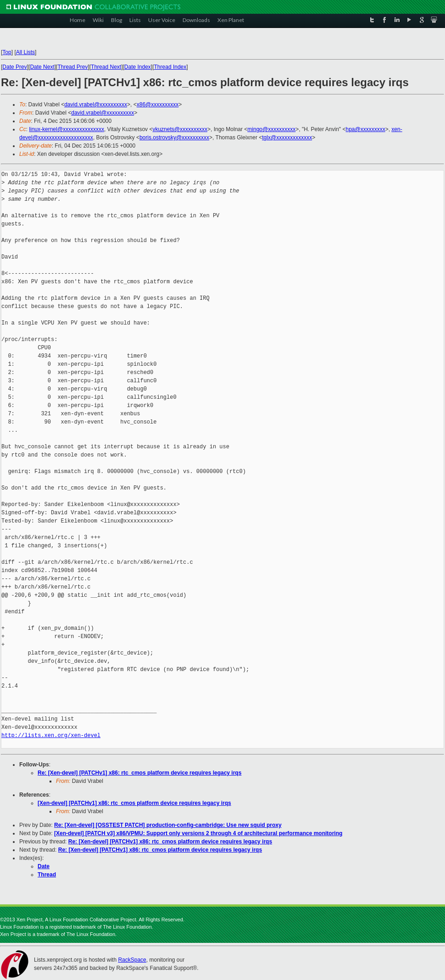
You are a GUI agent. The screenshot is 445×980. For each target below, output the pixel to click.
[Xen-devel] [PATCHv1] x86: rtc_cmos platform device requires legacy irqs (134, 803)
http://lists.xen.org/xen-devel (51, 735)
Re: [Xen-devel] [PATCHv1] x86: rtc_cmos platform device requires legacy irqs (139, 773)
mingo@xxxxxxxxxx (271, 129)
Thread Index (170, 67)
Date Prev (14, 67)
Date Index (138, 67)
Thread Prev (72, 67)
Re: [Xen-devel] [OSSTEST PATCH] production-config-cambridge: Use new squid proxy (168, 825)
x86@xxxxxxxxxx (158, 105)
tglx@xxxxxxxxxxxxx (287, 138)
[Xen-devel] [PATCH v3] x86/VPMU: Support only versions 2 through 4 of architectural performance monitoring (198, 833)
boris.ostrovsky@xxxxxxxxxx (174, 138)
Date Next (42, 67)
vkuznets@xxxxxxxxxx (180, 129)
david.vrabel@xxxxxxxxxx (96, 105)
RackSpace (132, 960)
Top (7, 52)
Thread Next (106, 67)
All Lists (25, 52)
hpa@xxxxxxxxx (365, 129)
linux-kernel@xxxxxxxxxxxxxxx (67, 129)
